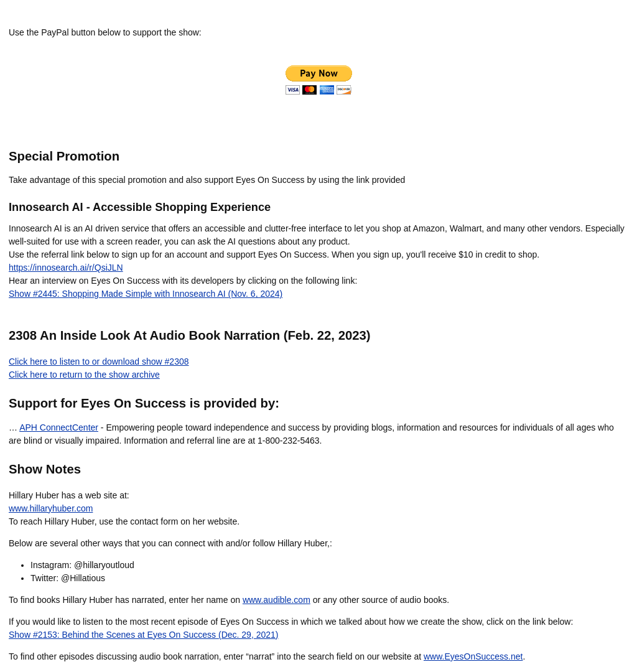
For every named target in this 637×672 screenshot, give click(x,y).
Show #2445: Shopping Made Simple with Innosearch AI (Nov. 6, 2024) (146, 294)
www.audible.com (277, 600)
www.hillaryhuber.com (51, 508)
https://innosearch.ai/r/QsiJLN (66, 268)
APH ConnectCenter (59, 427)
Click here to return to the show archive (84, 375)
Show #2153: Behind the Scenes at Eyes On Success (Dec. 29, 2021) (143, 635)
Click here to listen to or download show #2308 (99, 362)
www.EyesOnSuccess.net (473, 656)
